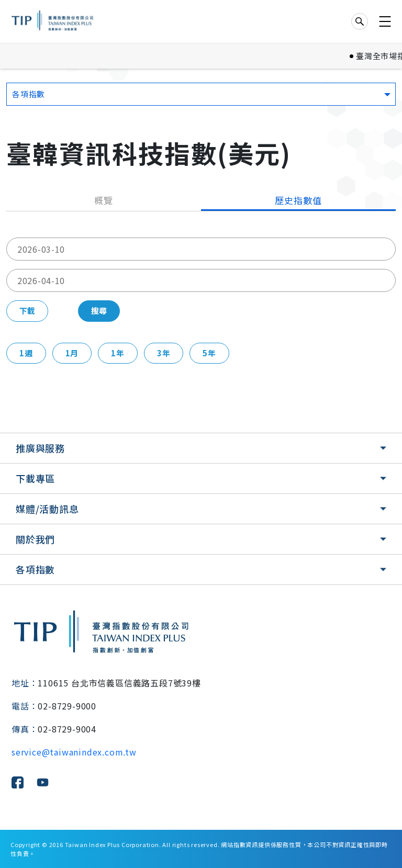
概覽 (104, 200)
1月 (72, 353)
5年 (209, 353)
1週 (26, 353)
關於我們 (35, 539)
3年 (164, 353)
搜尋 (99, 311)
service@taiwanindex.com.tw (74, 752)
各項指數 (35, 569)
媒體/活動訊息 (47, 509)
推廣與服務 (40, 448)
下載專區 (35, 478)
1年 (118, 353)
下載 (27, 311)
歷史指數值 (298, 200)
